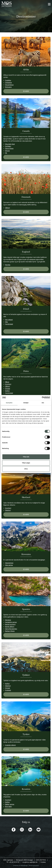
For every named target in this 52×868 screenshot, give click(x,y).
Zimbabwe (8, 83)
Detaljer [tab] (26, 403)
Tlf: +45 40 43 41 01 (13, 862)
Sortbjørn (8, 146)
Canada (26, 131)
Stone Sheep (9, 148)
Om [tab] (43, 403)
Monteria (8, 620)
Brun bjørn (8, 806)
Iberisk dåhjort (10, 627)
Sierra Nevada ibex (11, 629)
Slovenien (26, 554)
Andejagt (8, 690)
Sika (6, 322)
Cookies (43, 862)
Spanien (26, 609)
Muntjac (8, 265)
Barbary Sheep (10, 631)
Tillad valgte (26, 463)
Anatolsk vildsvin (10, 745)
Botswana (8, 87)
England (26, 252)
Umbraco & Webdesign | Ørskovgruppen (26, 865)
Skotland (26, 497)
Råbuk (7, 382)
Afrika (26, 70)
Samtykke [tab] (9, 403)
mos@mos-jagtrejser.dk (30, 862)
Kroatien (26, 789)
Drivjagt (8, 389)
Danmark (26, 197)
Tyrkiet (26, 734)
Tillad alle (26, 457)
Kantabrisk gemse (11, 622)
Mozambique (9, 85)
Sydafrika (8, 80)
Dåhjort (8, 208)
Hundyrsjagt (9, 324)
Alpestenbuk (9, 563)
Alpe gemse (9, 565)
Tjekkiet (26, 675)
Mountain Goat (10, 144)
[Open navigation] (49, 4)
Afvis (26, 469)
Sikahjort (8, 510)
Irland (26, 309)
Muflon (7, 391)
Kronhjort (8, 384)
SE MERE (26, 91)
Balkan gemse (10, 804)
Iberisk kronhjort (10, 624)
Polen (26, 371)
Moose (7, 151)
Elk (6, 153)
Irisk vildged (9, 320)
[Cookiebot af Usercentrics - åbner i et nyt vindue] (42, 398)
